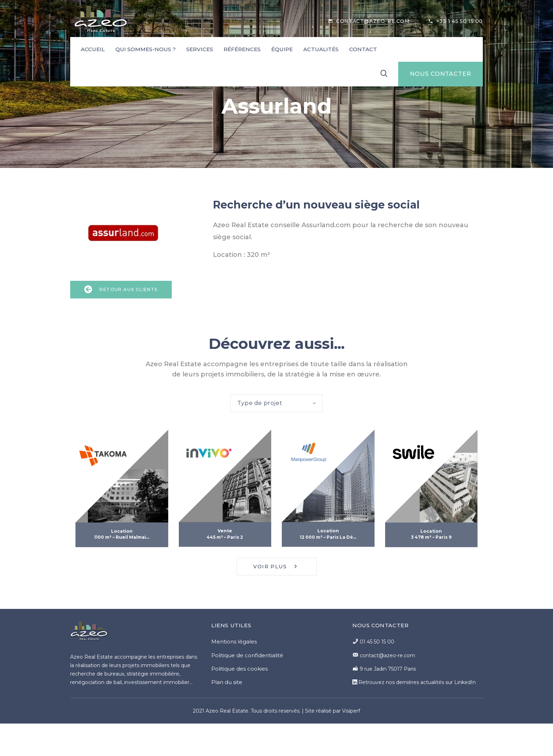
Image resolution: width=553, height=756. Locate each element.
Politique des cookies (239, 669)
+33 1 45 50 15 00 (460, 21)
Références (242, 49)
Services (200, 49)
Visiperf (351, 711)
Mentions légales (234, 642)
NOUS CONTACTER (440, 74)
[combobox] (277, 403)
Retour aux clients (121, 290)
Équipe (282, 49)
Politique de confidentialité (247, 655)
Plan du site (227, 682)
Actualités (321, 49)
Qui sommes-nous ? (145, 49)
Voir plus (276, 567)
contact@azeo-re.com (373, 21)
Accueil (93, 49)
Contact (363, 49)
